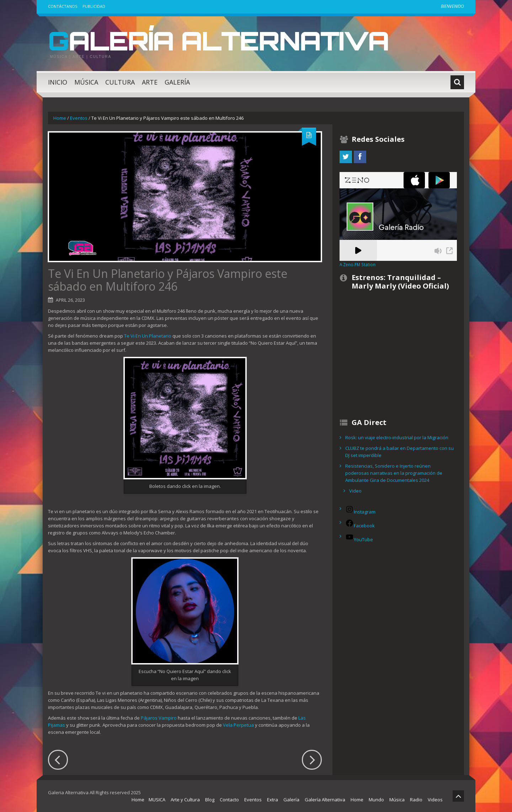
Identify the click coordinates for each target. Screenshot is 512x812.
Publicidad (94, 6)
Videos (435, 800)
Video (355, 491)
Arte (150, 82)
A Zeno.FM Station (358, 264)
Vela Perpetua (238, 725)
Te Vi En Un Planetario (148, 336)
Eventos (79, 118)
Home (60, 118)
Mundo (376, 800)
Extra (273, 800)
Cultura (120, 82)
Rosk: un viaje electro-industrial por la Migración (397, 437)
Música (86, 82)
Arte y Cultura (185, 800)
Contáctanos (63, 6)
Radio (416, 800)
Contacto (229, 800)
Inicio (58, 82)
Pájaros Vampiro (159, 718)
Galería (177, 82)
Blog (210, 800)
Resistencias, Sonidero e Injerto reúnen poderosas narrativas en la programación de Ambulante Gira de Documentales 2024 (394, 473)
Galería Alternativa (218, 41)
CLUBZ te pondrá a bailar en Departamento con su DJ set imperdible (399, 452)
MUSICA (157, 800)
